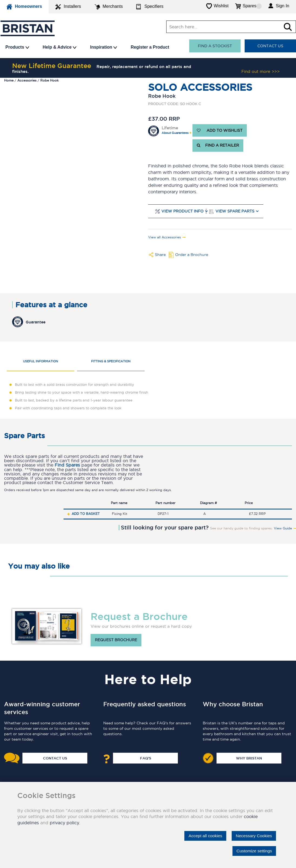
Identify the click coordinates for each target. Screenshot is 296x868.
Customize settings (253, 851)
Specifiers (150, 7)
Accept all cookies (203, 836)
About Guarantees (175, 133)
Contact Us (270, 46)
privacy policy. (65, 823)
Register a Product (150, 47)
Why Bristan (249, 758)
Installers (68, 7)
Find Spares (67, 465)
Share (160, 255)
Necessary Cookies (253, 836)
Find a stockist (215, 46)
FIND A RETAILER (218, 146)
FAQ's (146, 758)
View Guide (283, 528)
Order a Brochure (192, 255)
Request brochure (116, 640)
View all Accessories (164, 237)
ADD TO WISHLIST (220, 130)
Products (17, 47)
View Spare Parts (235, 211)
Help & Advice (60, 47)
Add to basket (86, 514)
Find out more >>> (261, 71)
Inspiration (104, 47)
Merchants (109, 7)
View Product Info (182, 211)
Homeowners (24, 7)
